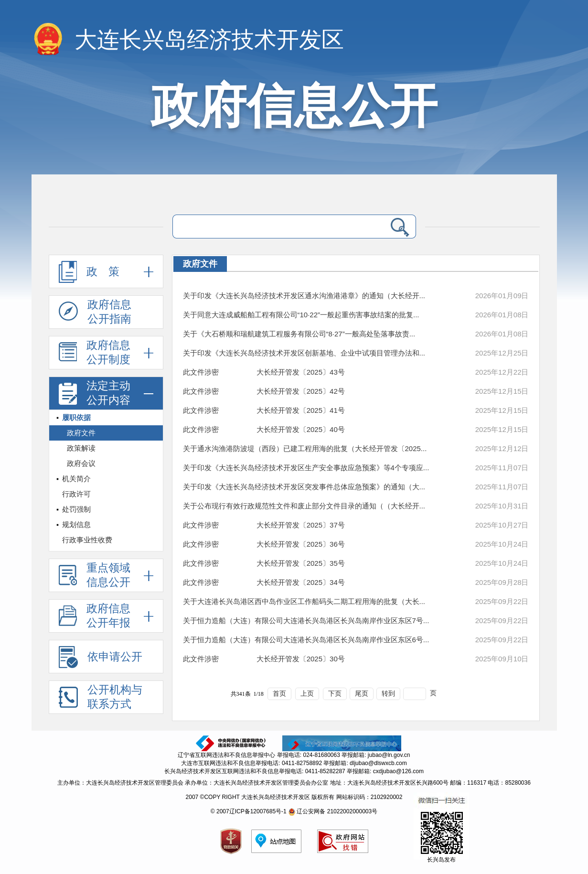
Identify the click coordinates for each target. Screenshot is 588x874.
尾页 (362, 694)
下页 (335, 694)
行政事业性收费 (87, 540)
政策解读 (81, 448)
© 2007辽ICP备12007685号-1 (249, 811)
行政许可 (76, 494)
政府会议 (81, 463)
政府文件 (81, 433)
